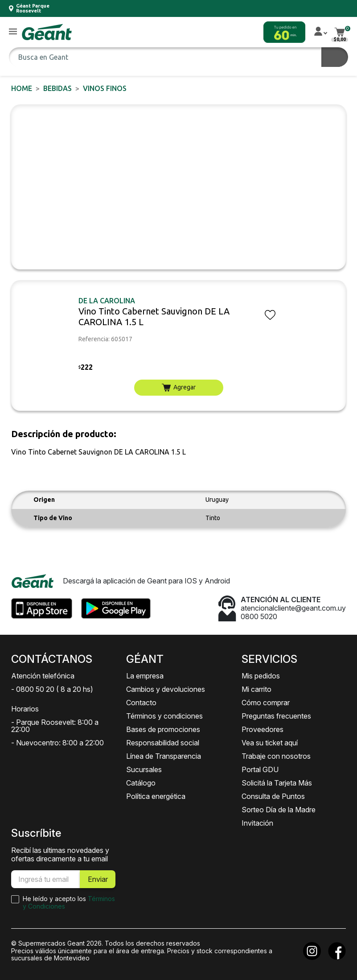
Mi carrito (256, 689)
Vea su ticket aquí (270, 743)
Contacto (141, 703)
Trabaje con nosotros (276, 756)
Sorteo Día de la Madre (279, 810)
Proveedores (263, 729)
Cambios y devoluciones (166, 689)
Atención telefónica (43, 676)
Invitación (257, 823)
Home (22, 88)
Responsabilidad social (163, 743)
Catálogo (141, 783)
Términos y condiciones (164, 716)
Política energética (156, 796)
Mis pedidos (261, 676)
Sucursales (144, 769)
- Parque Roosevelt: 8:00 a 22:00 (55, 726)
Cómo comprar (266, 703)
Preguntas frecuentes (276, 716)
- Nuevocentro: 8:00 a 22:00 (57, 743)
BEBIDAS (57, 88)
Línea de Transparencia (164, 756)
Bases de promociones (163, 729)
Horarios (25, 709)
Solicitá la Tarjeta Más (277, 783)
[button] (13, 32)
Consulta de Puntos (273, 796)
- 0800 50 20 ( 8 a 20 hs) (52, 689)
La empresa (145, 676)
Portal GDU (260, 769)
